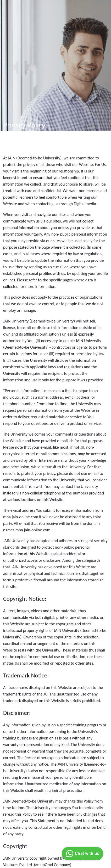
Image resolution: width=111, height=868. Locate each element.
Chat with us (82, 854)
